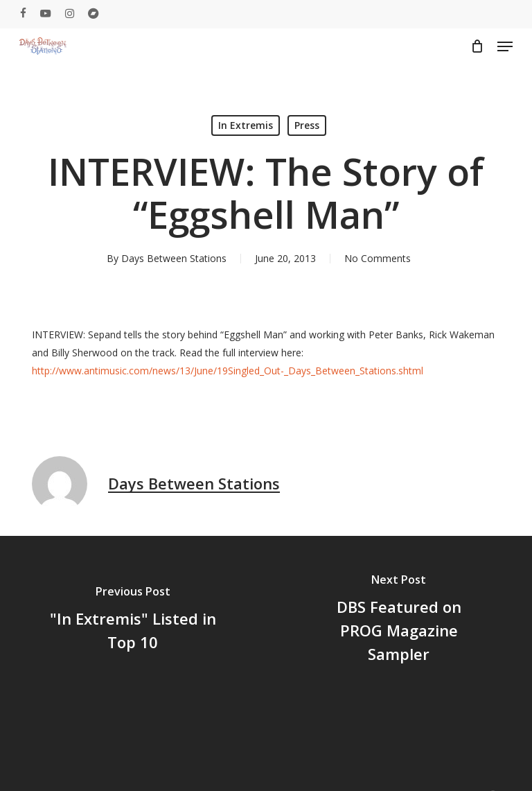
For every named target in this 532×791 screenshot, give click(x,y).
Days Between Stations (174, 258)
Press (307, 125)
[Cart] (477, 46)
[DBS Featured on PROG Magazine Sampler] (399, 621)
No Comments (378, 258)
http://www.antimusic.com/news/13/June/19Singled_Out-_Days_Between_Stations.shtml (228, 371)
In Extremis (246, 125)
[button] (505, 46)
